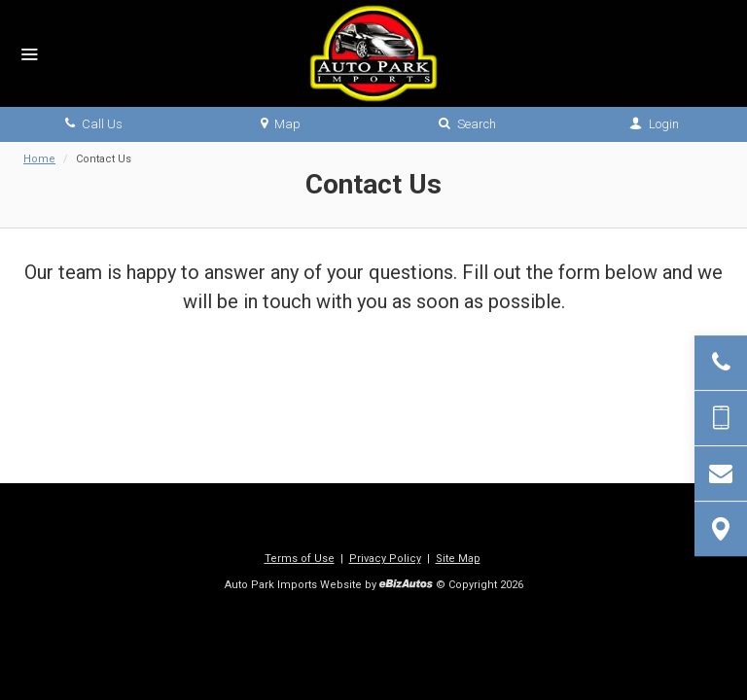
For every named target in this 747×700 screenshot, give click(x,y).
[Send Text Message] (721, 418)
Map (281, 124)
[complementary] (689, 642)
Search (467, 124)
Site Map (458, 559)
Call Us (94, 124)
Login (654, 124)
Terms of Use (300, 559)
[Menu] (29, 55)
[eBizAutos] (406, 586)
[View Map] (721, 529)
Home (39, 159)
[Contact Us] (721, 473)
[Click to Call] (721, 363)
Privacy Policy (385, 559)
